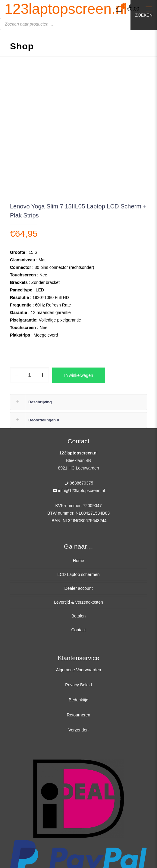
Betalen (78, 616)
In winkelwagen (79, 375)
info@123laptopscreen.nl (82, 491)
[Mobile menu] (149, 9)
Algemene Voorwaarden (78, 670)
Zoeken (144, 15)
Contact (78, 630)
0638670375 (81, 483)
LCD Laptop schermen (78, 574)
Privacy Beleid (78, 685)
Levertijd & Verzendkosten (78, 602)
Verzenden (78, 730)
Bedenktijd (78, 700)
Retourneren (79, 715)
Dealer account (78, 588)
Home (78, 561)
